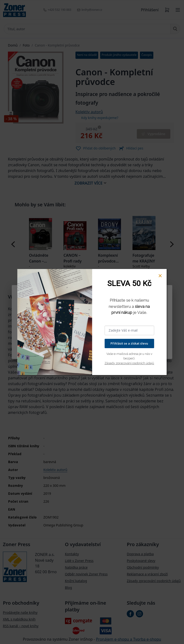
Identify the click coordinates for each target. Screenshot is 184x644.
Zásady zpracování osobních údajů (129, 363)
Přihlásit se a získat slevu (129, 343)
